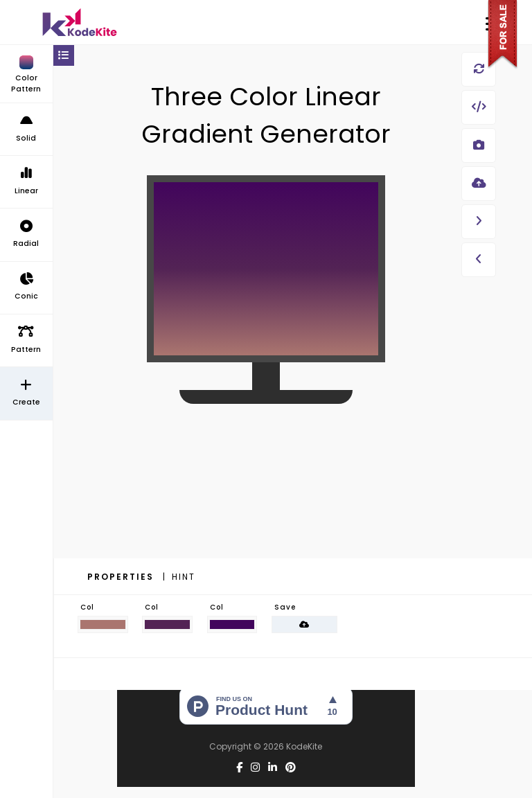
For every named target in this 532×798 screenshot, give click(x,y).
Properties (122, 577)
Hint (184, 577)
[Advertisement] (266, 517)
